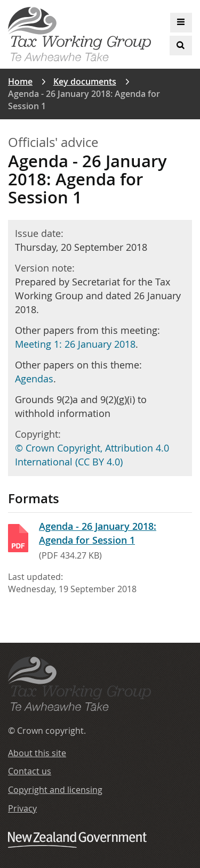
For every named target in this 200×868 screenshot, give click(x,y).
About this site (37, 753)
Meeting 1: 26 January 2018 (75, 344)
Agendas (34, 379)
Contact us (30, 771)
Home (20, 81)
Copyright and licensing (55, 790)
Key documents (85, 81)
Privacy (22, 808)
